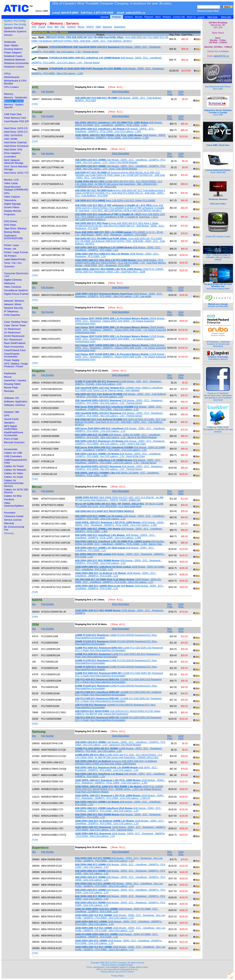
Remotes (9, 391)
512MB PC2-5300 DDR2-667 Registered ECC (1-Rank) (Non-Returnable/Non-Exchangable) (119, 674)
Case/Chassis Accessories (12, 355)
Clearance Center (14, 516)
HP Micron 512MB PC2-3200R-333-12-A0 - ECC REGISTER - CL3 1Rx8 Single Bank (119, 505)
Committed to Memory (218, 357)
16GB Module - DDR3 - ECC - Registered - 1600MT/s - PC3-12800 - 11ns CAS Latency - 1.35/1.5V (120, 797)
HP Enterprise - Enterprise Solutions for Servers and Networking (218, 343)
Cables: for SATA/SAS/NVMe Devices (14, 483)
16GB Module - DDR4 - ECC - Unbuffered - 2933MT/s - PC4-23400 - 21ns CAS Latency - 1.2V (120, 822)
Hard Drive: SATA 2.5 (16, 132)
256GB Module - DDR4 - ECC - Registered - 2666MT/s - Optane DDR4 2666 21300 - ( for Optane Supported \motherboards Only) (121, 330)
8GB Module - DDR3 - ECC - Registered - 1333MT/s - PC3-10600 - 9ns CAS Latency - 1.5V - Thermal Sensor (119, 468)
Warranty (9, 523)
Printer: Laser (12, 245)
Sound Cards (11, 419)
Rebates (167, 17)
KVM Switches (12, 315)
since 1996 (218, 110)
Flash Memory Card (15, 118)
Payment (149, 17)
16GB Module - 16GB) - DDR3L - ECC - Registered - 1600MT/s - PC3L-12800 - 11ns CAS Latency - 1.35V (120, 524)
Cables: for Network (15, 470)
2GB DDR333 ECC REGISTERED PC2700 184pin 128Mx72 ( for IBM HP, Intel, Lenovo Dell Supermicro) (118, 713)
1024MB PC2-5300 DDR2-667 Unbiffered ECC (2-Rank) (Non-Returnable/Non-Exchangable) (118, 693)
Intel (63, 27)
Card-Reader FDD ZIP (17, 121)
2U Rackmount (12, 332)
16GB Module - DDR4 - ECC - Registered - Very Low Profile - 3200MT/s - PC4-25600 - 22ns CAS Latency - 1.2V (120, 917)
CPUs (7, 74)
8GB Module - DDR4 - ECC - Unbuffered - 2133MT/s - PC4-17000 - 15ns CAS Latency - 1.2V (119, 408)
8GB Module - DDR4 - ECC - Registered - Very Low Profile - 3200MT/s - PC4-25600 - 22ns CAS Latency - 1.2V (119, 860)
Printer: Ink (10, 249)
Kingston (71, 27)
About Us (191, 17)
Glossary (9, 533)
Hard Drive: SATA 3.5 (16, 128)
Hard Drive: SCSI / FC (16, 173)
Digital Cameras (13, 280)
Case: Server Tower (15, 325)
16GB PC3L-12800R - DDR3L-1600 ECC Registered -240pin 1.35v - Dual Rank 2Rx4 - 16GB (120, 270)
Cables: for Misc (13, 496)
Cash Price (181, 93)
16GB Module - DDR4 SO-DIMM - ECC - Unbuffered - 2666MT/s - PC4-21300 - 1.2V (117, 936)
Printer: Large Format (16, 252)
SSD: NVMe (11, 139)
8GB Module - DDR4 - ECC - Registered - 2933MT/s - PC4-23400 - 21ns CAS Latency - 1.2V (118, 562)
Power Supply (12, 360)
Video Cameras (13, 287)
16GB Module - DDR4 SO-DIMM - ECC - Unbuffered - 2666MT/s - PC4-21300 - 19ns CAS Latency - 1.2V (118, 581)
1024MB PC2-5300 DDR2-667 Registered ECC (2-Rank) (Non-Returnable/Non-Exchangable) (118, 700)
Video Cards (11, 183)
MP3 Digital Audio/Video (11, 428)
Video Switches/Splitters (14, 504)
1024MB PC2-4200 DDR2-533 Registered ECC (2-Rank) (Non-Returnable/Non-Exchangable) (118, 681)
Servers (139, 17)
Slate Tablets (11, 45)
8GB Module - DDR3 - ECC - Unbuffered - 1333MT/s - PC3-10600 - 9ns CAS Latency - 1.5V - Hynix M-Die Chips (118, 455)
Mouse (8, 377)
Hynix (50, 27)
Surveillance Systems (16, 290)
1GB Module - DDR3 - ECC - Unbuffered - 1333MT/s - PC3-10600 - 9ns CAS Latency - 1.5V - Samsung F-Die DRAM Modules (120, 743)
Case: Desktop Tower (16, 322)
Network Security (14, 308)
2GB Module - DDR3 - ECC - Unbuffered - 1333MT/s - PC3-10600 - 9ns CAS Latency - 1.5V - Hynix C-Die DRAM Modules (120, 161)
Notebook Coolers (14, 67)
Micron (81, 27)
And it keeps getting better (218, 285)
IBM (57, 27)
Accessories (11, 449)
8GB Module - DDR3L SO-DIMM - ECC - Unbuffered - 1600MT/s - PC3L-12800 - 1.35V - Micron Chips (120, 543)
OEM (98, 27)
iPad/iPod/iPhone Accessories (14, 434)
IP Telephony (11, 311)
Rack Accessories (14, 347)
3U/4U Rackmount (14, 336)
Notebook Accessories (16, 63)
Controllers (10, 157)
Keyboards (10, 373)
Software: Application (16, 401)
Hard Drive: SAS (13, 149)
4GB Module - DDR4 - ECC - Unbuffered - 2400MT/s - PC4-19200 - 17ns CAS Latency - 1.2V (120, 430)
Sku (34, 92)
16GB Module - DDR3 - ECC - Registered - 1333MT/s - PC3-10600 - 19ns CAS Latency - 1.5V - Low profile (119, 295)
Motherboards (12, 77)
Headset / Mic (12, 412)
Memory (9, 94)
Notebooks (10, 42)
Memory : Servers (14, 101)
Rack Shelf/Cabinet (15, 343)
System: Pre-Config (15, 21)
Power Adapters (13, 53)
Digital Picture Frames (16, 294)
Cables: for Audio (14, 477)
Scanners (9, 266)
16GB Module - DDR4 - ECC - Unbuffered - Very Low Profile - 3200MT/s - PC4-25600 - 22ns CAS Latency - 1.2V (120, 948)
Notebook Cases (13, 56)
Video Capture (12, 197)
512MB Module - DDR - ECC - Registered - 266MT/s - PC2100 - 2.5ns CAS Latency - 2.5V (119, 383)
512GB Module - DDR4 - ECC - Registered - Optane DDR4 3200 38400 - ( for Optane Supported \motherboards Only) (120, 339)
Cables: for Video (14, 473)
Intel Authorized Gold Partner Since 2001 (218, 86)
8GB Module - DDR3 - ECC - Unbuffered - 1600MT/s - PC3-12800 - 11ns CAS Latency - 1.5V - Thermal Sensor (118, 461)
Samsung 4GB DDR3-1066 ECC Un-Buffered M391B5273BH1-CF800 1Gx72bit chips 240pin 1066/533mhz (116, 763)
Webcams (10, 283)
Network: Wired (13, 304)
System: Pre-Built (14, 28)
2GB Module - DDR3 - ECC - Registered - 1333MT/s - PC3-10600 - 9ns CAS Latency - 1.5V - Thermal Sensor (119, 402)
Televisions (10, 200)
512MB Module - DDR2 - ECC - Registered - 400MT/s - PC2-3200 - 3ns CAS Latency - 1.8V (119, 750)
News (158, 17)
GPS (7, 415)
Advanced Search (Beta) (208, 11)
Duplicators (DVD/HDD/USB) (14, 237)
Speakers (9, 423)
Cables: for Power (14, 466)
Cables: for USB (13, 453)
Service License (13, 520)
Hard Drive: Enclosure (16, 146)
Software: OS (11, 398)
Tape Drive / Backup (15, 228)
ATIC (26, 8)
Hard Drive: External (15, 142)
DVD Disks (10, 225)
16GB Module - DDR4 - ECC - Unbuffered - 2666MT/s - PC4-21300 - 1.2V (116, 574)
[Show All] (114, 87)
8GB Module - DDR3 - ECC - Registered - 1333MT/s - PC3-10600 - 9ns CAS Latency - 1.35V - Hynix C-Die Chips (120, 442)
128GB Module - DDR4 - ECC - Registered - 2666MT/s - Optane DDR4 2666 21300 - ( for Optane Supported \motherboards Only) (121, 348)
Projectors (10, 214)
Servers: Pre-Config (15, 24)
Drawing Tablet (12, 384)
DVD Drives (11, 221)
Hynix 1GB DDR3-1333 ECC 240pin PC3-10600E (115, 201)
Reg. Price (170, 93)
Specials (105, 17)
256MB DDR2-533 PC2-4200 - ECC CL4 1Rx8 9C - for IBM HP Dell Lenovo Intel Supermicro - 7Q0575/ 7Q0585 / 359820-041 (119, 499)
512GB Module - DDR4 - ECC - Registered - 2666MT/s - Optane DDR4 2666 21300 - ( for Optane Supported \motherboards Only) (121, 357)
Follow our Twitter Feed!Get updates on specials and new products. (218, 428)
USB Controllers (13, 456)
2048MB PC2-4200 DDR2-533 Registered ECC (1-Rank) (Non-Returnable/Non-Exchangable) (118, 719)
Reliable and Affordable (218, 304)
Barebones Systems (15, 31)
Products (117, 17)
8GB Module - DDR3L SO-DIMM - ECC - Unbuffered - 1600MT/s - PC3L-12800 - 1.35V (119, 124)
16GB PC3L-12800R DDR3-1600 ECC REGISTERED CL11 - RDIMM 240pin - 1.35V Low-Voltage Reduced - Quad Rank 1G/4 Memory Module (119, 789)
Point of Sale (11, 439)
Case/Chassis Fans (15, 350)
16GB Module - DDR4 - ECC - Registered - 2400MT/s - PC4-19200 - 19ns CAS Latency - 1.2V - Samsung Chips (120, 829)
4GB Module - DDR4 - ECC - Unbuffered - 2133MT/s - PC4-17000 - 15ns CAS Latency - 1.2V (120, 517)
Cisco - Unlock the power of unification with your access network (218, 256)
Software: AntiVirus (15, 405)
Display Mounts (13, 211)
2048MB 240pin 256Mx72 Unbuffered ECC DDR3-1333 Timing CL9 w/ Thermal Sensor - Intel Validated (119, 389)
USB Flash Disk (13, 114)
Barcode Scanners (14, 442)
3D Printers (10, 256)
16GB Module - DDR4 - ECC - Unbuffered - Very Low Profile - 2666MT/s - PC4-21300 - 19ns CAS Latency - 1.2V (120, 929)
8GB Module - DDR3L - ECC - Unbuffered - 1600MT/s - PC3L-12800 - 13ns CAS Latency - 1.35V (115, 536)
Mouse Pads (11, 388)
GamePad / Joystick (15, 380)
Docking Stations (13, 49)
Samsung (107, 27)
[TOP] (35, 104)
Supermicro (120, 27)
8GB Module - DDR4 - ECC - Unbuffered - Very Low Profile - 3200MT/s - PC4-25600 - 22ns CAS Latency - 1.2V (119, 885)
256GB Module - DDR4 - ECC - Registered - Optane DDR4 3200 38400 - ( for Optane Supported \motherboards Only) (120, 321)
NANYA (90, 27)
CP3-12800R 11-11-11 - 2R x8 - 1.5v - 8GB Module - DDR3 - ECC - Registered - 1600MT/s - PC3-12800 (120, 234)
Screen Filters (12, 207)
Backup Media (12, 232)
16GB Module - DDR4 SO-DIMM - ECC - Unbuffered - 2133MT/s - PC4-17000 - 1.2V (117, 910)
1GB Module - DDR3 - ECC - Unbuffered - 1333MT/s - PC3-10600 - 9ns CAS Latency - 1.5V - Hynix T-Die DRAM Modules (120, 167)
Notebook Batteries (15, 60)
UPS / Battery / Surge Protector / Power (16, 365)
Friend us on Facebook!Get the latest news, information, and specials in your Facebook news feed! (218, 396)
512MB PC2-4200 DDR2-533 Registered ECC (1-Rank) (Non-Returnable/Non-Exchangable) (119, 649)
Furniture (9, 499)
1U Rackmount (12, 329)
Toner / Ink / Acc (13, 263)
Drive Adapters (12, 153)
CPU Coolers (11, 87)
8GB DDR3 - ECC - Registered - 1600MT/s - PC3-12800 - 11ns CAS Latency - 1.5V (117, 769)
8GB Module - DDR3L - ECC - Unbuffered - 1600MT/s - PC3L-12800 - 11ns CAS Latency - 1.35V (115, 130)
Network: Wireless (14, 301)
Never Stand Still (218, 170)
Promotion (10, 513)
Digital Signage (13, 204)
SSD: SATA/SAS (13, 135)
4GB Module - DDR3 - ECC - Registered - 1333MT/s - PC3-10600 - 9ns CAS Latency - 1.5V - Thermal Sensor (119, 414)
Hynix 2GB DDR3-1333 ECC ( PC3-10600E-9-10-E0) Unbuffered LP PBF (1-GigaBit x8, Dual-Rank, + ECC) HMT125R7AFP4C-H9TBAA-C (120, 217)
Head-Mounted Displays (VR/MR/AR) (16, 188)
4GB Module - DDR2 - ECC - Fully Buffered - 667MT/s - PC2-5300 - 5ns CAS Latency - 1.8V (121, 395)
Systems (129, 17)
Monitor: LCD (11, 180)
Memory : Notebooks (16, 97)
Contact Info (179, 17)
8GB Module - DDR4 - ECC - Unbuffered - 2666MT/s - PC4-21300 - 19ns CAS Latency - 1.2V (119, 810)
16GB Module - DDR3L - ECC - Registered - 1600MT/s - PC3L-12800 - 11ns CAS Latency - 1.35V (120, 137)
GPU (7, 193)
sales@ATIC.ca (221, 56)
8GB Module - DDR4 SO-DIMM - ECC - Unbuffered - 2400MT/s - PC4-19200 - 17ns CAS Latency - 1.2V (120, 449)
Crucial (42, 27)
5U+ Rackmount (13, 340)
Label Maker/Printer (15, 259)
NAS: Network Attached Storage (14, 162)
